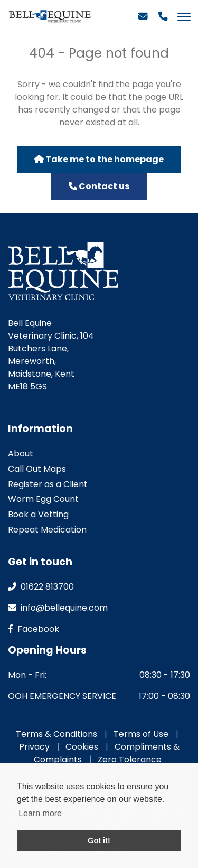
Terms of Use (141, 734)
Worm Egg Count (43, 499)
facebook (34, 629)
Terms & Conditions (56, 734)
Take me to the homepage (99, 159)
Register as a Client (48, 484)
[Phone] (163, 21)
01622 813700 (41, 587)
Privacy (34, 747)
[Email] (143, 21)
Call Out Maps (37, 469)
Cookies (82, 747)
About (21, 454)
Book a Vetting (38, 514)
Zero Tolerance (130, 759)
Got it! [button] (99, 841)
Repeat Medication (47, 530)
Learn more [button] (40, 813)
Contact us (99, 186)
